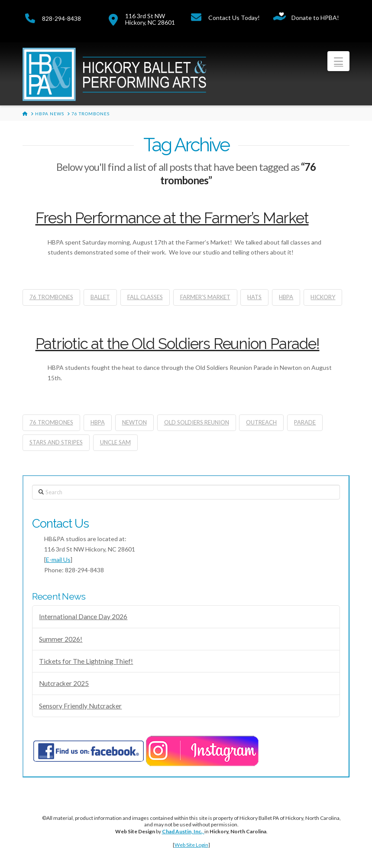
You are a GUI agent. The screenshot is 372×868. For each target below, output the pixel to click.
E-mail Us (58, 560)
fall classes (145, 297)
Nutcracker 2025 (64, 683)
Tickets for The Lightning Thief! (86, 661)
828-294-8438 (61, 18)
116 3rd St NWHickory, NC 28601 (150, 19)
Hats (254, 297)
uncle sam (115, 442)
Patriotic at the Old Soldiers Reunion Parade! (178, 344)
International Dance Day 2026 (83, 617)
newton (134, 422)
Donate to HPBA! (315, 18)
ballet (100, 297)
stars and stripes (56, 442)
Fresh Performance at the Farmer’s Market (172, 218)
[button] (338, 61)
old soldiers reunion (197, 422)
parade (305, 422)
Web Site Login (191, 845)
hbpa (286, 297)
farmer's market (205, 297)
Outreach (261, 422)
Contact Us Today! (234, 18)
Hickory (323, 297)
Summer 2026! (61, 639)
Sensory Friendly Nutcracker (80, 706)
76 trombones (51, 297)
